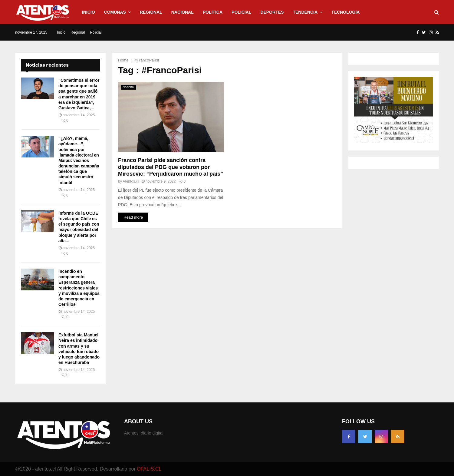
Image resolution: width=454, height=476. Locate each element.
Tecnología (345, 12)
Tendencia (305, 12)
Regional (151, 12)
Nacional (183, 12)
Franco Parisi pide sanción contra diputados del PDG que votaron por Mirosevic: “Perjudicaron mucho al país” (171, 167)
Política (213, 12)
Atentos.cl (131, 181)
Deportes (272, 12)
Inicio (89, 12)
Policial (241, 12)
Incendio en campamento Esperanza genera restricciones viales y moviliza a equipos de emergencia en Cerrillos (79, 288)
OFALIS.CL (149, 469)
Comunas (115, 12)
